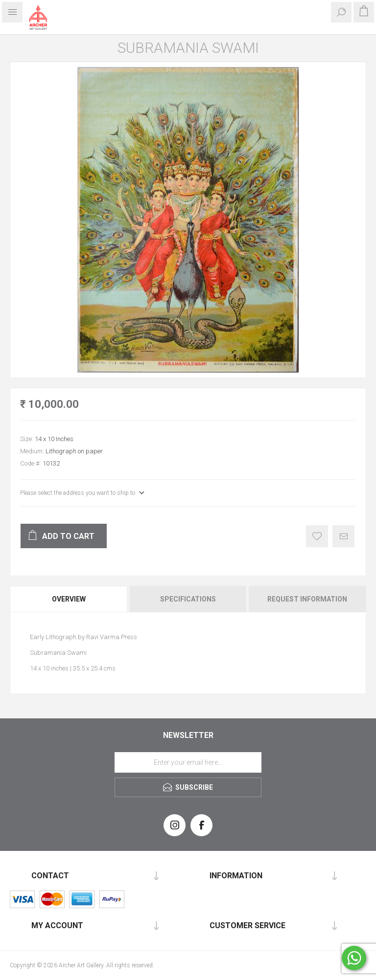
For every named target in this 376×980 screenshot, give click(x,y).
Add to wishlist (317, 536)
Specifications (188, 599)
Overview (69, 599)
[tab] (69, 599)
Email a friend (343, 536)
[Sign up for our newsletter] (188, 762)
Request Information (307, 599)
